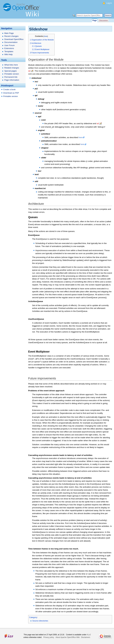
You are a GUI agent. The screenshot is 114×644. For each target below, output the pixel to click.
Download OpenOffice (14, 39)
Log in (109, 3)
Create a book (9, 89)
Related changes (12, 68)
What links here (11, 65)
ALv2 (89, 635)
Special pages (10, 71)
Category (33, 617)
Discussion (103, 20)
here (81, 137)
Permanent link (11, 77)
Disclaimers (86, 637)
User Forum (9, 45)
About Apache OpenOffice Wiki (68, 637)
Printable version (12, 74)
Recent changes (11, 36)
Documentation (11, 42)
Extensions (9, 48)
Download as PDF (11, 93)
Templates (9, 51)
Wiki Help (8, 54)
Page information (12, 80)
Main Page (9, 33)
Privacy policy (49, 637)
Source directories (40, 621)
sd (29, 71)
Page (95, 20)
